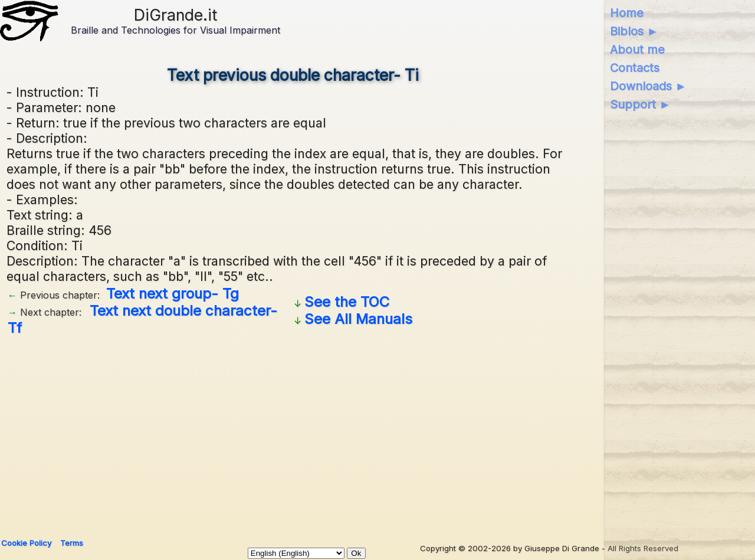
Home (627, 13)
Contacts (635, 68)
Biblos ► (634, 31)
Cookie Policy (26, 543)
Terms (72, 543)
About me (637, 50)
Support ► (641, 104)
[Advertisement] (360, 433)
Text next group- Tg (173, 294)
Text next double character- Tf (142, 319)
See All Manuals (358, 319)
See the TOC (347, 302)
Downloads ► (649, 86)
